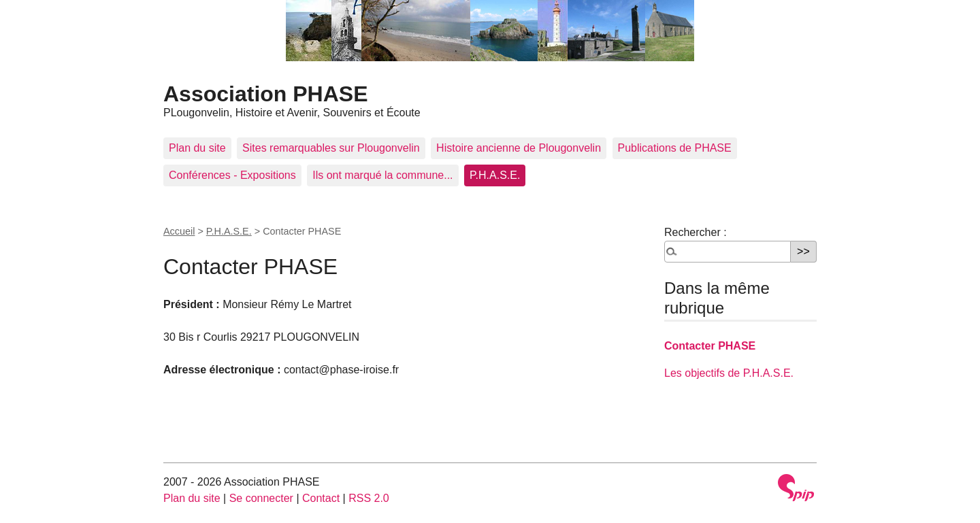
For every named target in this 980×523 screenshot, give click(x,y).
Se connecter (261, 498)
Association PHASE (266, 94)
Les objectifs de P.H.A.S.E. (729, 373)
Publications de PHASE (675, 148)
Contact (321, 498)
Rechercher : (696, 232)
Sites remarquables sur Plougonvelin (331, 148)
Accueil (179, 231)
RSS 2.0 (369, 498)
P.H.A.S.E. (495, 175)
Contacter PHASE (710, 346)
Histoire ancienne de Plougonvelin (519, 148)
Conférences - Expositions (232, 175)
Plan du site (197, 148)
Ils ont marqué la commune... (382, 175)
